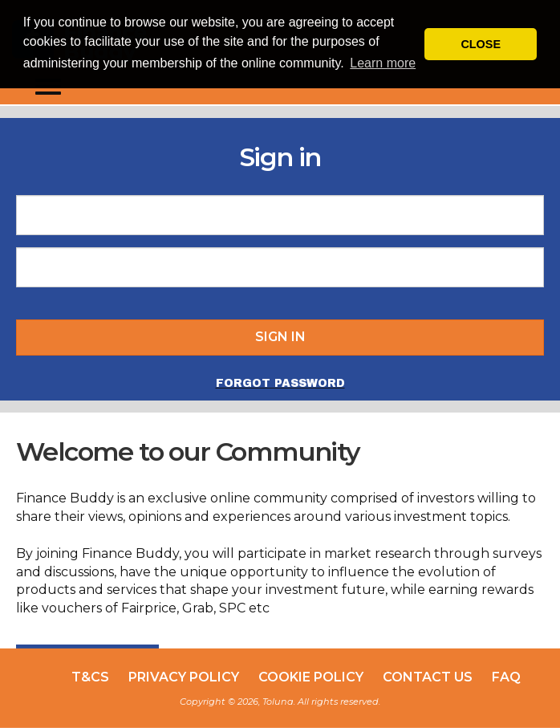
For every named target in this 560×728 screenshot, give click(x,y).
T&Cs (90, 677)
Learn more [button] (383, 63)
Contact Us (428, 677)
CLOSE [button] (481, 44)
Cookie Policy (311, 677)
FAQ (506, 677)
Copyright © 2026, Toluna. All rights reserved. (280, 702)
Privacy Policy (184, 677)
